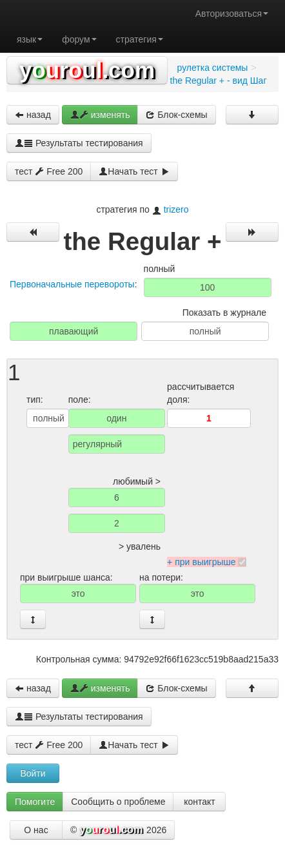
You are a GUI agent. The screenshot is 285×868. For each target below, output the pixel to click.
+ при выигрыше (201, 562)
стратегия (140, 39)
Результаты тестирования (79, 143)
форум (79, 39)
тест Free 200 (49, 171)
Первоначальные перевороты (72, 284)
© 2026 (118, 831)
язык (30, 39)
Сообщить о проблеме (118, 802)
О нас (36, 830)
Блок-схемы (176, 115)
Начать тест (134, 171)
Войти (33, 773)
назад (33, 115)
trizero (176, 209)
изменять (100, 115)
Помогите (35, 802)
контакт (200, 802)
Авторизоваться (232, 14)
